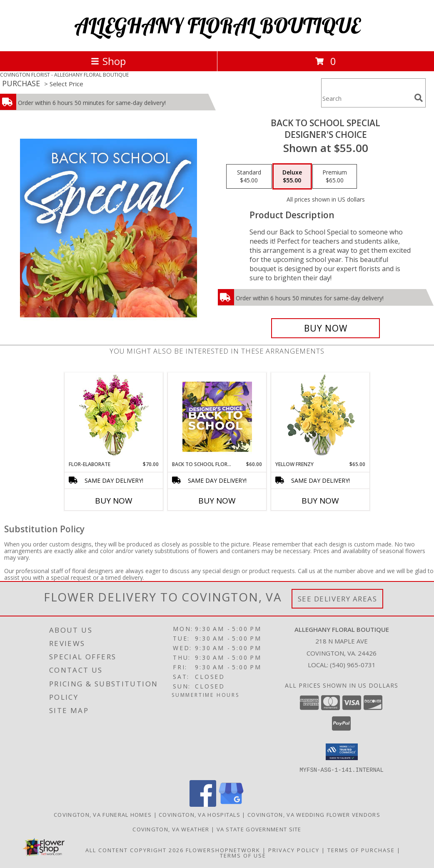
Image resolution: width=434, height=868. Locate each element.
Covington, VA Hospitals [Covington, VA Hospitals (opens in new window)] (200, 814)
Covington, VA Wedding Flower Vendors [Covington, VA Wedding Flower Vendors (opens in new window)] (314, 814)
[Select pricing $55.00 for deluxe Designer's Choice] (292, 177)
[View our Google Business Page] (231, 804)
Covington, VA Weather (171, 829)
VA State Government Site (259, 829)
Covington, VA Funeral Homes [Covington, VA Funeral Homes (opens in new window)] (103, 814)
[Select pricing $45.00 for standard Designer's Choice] (249, 177)
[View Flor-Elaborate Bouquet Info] (114, 417)
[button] (342, 752)
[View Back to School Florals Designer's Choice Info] (217, 417)
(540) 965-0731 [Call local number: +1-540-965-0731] (353, 665)
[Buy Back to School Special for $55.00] (325, 328)
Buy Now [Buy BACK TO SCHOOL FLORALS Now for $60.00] (217, 501)
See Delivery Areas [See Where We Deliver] (338, 599)
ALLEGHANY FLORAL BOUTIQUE (217, 26)
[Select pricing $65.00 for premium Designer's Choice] (335, 177)
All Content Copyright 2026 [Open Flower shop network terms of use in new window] (135, 850)
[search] (419, 98)
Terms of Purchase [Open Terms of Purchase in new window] (361, 850)
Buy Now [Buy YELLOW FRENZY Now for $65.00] (320, 501)
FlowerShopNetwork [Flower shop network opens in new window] (223, 850)
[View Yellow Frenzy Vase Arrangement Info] (321, 417)
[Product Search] (366, 98)
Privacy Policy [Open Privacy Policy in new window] (294, 850)
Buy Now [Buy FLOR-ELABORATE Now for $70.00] (114, 501)
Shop (108, 61)
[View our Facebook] (203, 804)
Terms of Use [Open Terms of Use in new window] (243, 855)
